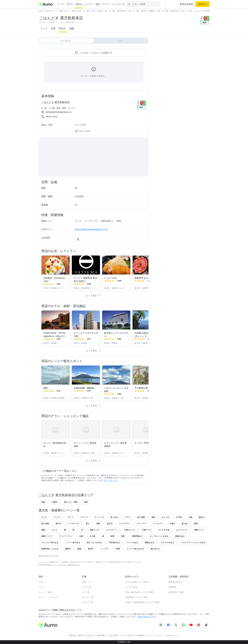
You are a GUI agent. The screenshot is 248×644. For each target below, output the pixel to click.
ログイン (202, 4)
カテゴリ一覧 (88, 602)
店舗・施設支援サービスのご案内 (139, 592)
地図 (72, 28)
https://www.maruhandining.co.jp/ (91, 229)
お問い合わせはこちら (147, 617)
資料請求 (172, 587)
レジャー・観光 (92, 4)
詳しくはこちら (111, 480)
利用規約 (140, 635)
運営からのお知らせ (87, 635)
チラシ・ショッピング (114, 4)
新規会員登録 (186, 4)
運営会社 (73, 635)
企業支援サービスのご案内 (137, 597)
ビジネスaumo (131, 587)
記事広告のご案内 (176, 592)
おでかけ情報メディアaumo (137, 582)
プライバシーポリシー (155, 635)
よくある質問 (112, 635)
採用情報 (101, 635)
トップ (60, 4)
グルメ (79, 4)
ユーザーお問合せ (127, 635)
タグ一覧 (86, 592)
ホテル (70, 4)
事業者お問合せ (175, 582)
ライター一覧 (88, 597)
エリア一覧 (87, 587)
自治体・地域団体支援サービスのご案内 (142, 602)
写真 (53, 28)
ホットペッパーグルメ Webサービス (64, 565)
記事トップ (87, 582)
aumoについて (173, 635)
